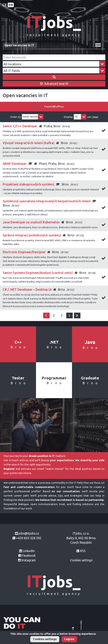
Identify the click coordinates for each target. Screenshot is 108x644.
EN (11, 5)
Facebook (29, 555)
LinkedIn (29, 551)
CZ (4, 5)
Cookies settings (45, 639)
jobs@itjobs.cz (29, 533)
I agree (69, 639)
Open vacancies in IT (19, 45)
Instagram (29, 560)
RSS (83, 551)
